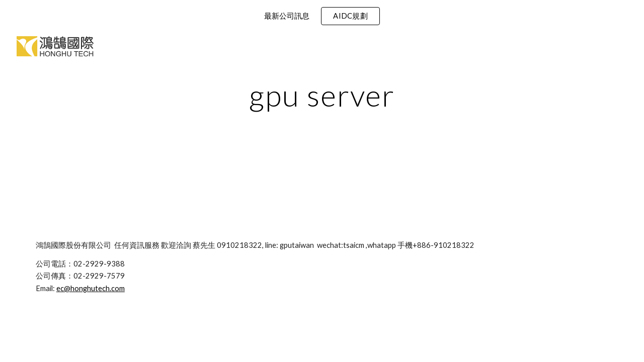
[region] (322, 16)
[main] (322, 95)
